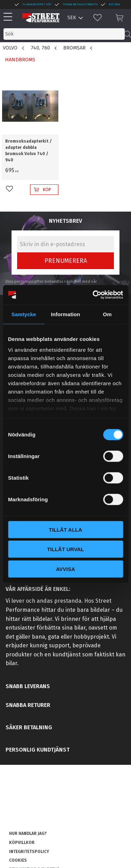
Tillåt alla (65, 529)
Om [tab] (107, 314)
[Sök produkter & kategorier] (64, 34)
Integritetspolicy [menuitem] (29, 852)
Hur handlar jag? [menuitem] (28, 833)
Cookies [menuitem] (18, 860)
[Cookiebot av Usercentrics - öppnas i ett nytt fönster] (93, 295)
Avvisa (65, 569)
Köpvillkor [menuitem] (22, 843)
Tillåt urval (65, 549)
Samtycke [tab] (24, 314)
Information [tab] (66, 314)
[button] (10, 17)
